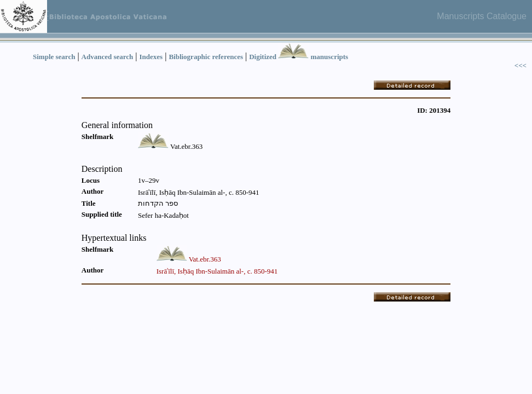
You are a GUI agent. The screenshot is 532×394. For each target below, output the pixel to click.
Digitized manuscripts (299, 57)
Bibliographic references (206, 57)
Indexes (151, 57)
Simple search (54, 57)
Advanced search (108, 57)
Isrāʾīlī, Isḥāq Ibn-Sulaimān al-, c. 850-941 (217, 271)
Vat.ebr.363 (205, 259)
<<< (521, 65)
